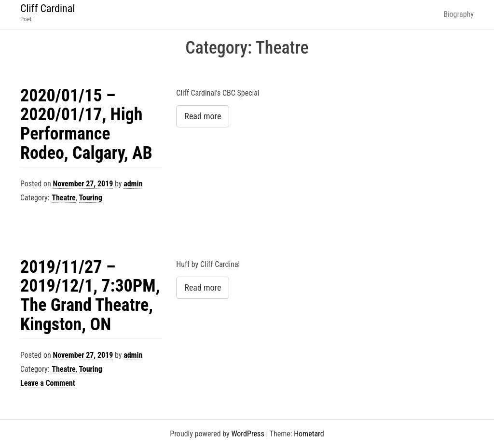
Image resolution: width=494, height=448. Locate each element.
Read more (203, 116)
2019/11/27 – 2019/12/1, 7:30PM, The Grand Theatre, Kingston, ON (90, 296)
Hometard (309, 434)
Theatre (63, 198)
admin (133, 184)
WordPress (247, 434)
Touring (91, 198)
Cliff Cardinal (48, 8)
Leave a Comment (48, 383)
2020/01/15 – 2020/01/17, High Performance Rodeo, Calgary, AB (86, 124)
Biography (459, 14)
